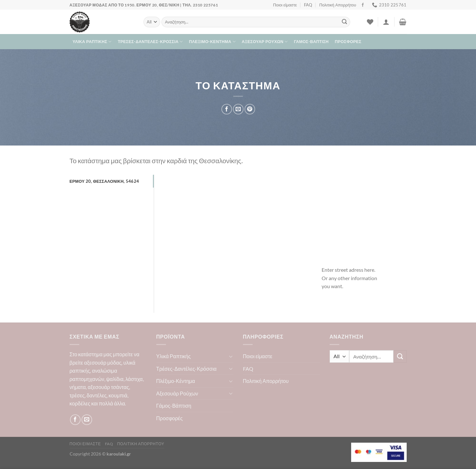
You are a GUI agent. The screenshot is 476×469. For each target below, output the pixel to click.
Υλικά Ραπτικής (92, 42)
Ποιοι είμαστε (285, 5)
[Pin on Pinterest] (250, 109)
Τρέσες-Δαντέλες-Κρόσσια (150, 42)
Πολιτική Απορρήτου (338, 5)
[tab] (112, 181)
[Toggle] (231, 356)
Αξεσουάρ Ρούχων (265, 42)
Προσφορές (348, 41)
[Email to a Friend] (238, 109)
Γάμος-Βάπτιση (311, 41)
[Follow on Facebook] (363, 5)
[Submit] (344, 22)
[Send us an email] (87, 420)
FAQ (308, 5)
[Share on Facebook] (227, 109)
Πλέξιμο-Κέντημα (212, 42)
